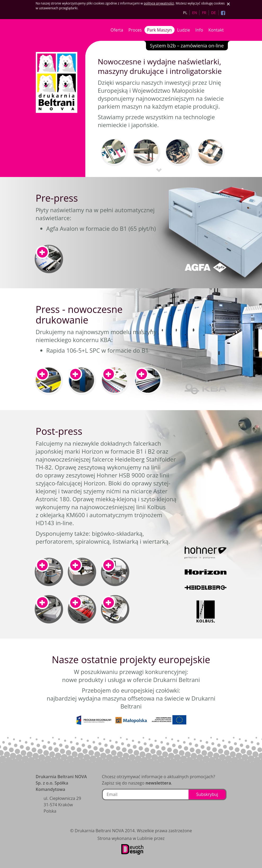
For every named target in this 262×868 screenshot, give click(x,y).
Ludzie (184, 30)
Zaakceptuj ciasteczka (228, 4)
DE (214, 13)
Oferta (117, 30)
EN (194, 13)
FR (204, 13)
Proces (135, 30)
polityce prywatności (159, 3)
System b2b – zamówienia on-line (187, 46)
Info (199, 30)
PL (185, 13)
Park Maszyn (159, 30)
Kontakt (216, 30)
